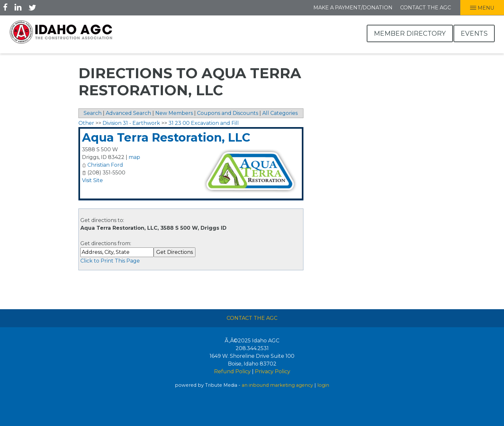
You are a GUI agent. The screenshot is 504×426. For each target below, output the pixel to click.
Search (93, 113)
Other (86, 123)
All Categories (280, 113)
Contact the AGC (426, 8)
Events (474, 33)
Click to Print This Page (110, 261)
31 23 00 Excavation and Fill (204, 123)
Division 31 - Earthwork (131, 123)
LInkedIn (18, 7)
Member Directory (410, 33)
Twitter (32, 7)
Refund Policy (232, 371)
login (323, 385)
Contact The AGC (252, 318)
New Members (174, 113)
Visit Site (92, 180)
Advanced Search (128, 113)
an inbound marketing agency (277, 385)
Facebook (5, 7)
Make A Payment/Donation (353, 8)
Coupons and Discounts (228, 113)
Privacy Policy (273, 371)
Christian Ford (105, 165)
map (134, 157)
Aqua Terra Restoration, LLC (166, 137)
